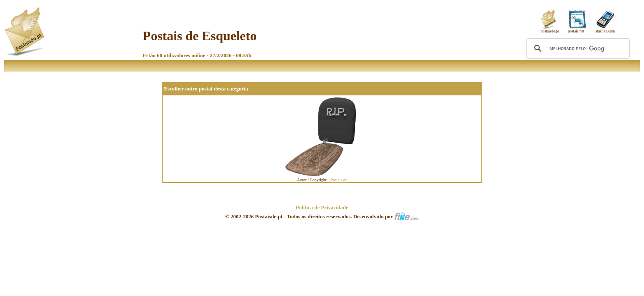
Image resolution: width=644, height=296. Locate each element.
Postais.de (339, 180)
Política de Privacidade (322, 207)
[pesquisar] (577, 49)
